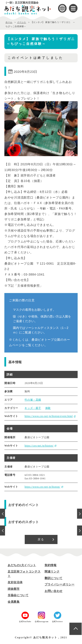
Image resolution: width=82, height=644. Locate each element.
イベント (22, 22)
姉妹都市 (14, 589)
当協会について (18, 595)
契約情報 (51, 565)
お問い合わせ (54, 591)
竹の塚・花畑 (33, 400)
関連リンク (52, 572)
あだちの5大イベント (22, 565)
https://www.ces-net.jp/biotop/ (42, 487)
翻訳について (54, 578)
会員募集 (14, 602)
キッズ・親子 (33, 408)
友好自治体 (15, 582)
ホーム (9, 22)
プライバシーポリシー (60, 584)
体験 (48, 408)
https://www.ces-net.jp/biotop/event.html (49, 416)
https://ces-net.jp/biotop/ (39, 446)
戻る (41, 539)
